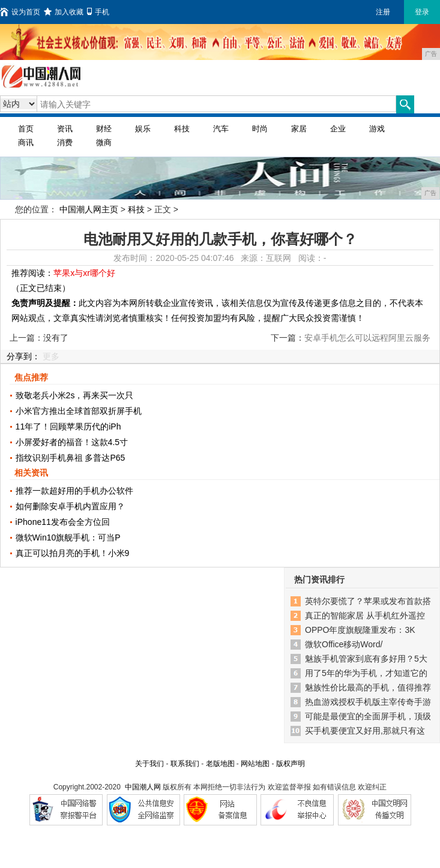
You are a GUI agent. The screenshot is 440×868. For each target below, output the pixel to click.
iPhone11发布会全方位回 (63, 522)
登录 (422, 12)
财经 (104, 129)
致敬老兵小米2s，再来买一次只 (75, 395)
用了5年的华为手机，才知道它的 (366, 673)
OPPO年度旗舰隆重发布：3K (360, 630)
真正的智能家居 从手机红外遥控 (365, 615)
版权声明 (291, 764)
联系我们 (185, 764)
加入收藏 (64, 12)
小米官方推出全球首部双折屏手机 (79, 411)
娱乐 (143, 129)
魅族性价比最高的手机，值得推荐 (368, 687)
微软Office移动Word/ (344, 644)
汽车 (221, 129)
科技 (182, 129)
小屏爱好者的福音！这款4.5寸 (72, 442)
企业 (338, 129)
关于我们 (149, 764)
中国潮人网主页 (89, 209)
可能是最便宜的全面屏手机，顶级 (368, 716)
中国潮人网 (143, 787)
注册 (383, 12)
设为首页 (20, 12)
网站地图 (255, 764)
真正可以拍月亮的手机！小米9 (73, 553)
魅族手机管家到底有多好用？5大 (366, 659)
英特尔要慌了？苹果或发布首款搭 (368, 601)
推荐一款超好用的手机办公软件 (74, 491)
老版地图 (220, 764)
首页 (26, 129)
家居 (299, 129)
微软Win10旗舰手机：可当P (68, 537)
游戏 (377, 129)
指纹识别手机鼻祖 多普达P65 (71, 458)
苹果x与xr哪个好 (84, 273)
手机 (98, 12)
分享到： (23, 356)
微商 (104, 142)
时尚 (260, 129)
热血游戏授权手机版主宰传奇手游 (368, 702)
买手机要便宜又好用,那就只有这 (365, 731)
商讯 (26, 142)
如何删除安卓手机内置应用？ (70, 506)
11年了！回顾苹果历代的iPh (68, 427)
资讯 (65, 129)
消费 (65, 142)
